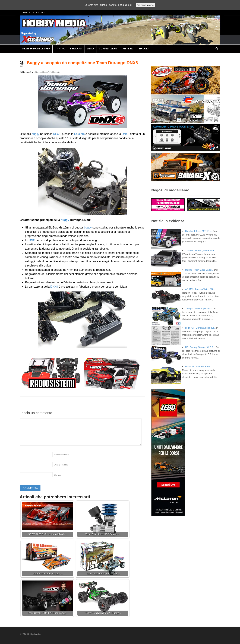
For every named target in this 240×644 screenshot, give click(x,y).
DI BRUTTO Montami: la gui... (200, 328)
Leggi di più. (125, 5)
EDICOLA (144, 49)
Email (61, 465)
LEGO (90, 49)
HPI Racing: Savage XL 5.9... (200, 347)
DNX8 (126, 134)
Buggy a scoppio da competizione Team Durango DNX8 (82, 63)
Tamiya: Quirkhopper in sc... (199, 308)
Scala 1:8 (47, 72)
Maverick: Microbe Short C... (200, 367)
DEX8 (57, 134)
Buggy (38, 72)
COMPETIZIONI (108, 49)
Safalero (80, 134)
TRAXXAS (76, 49)
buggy (36, 134)
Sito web (57, 475)
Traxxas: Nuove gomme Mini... (201, 250)
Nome (61, 455)
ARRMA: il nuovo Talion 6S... (200, 289)
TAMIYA (60, 49)
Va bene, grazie (146, 5)
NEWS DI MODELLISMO (36, 49)
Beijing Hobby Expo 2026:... (199, 270)
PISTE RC (128, 49)
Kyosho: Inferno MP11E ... (199, 231)
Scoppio (56, 72)
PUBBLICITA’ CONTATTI (33, 13)
